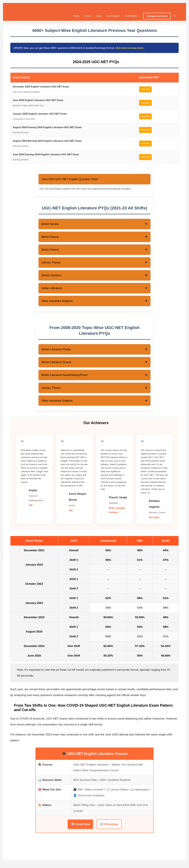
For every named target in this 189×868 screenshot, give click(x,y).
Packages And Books (157, 17)
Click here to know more (130, 49)
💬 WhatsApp (109, 825)
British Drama (94, 238)
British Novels (94, 225)
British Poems (94, 251)
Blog (99, 17)
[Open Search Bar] (175, 17)
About (88, 17)
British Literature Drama (94, 363)
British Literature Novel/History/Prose (94, 376)
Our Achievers (113, 17)
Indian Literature (94, 289)
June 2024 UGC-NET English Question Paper (70, 180)
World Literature (94, 277)
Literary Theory (94, 264)
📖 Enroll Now (80, 825)
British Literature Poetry (94, 351)
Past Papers (134, 17)
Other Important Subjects (94, 302)
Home (77, 17)
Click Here (147, 90)
